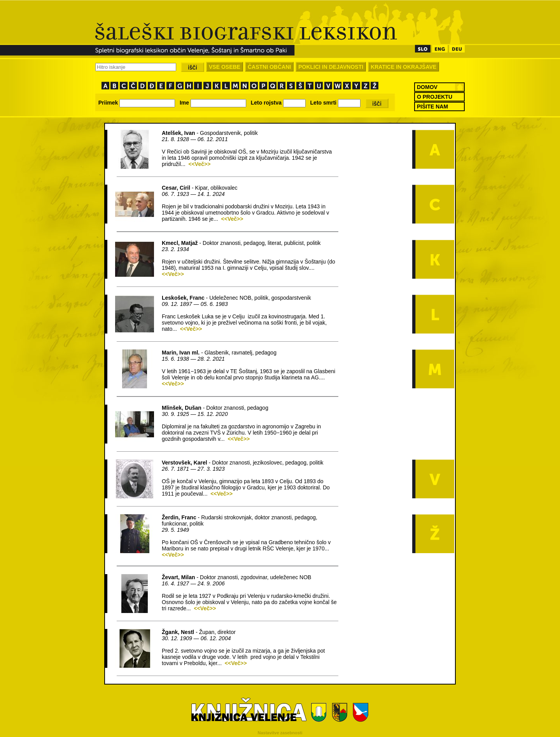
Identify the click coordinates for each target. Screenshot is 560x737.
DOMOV (427, 87)
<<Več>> (199, 164)
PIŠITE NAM (432, 107)
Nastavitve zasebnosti (280, 733)
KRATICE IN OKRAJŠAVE (403, 67)
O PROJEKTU (435, 97)
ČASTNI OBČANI (269, 67)
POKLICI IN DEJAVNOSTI (331, 67)
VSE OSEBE (225, 67)
